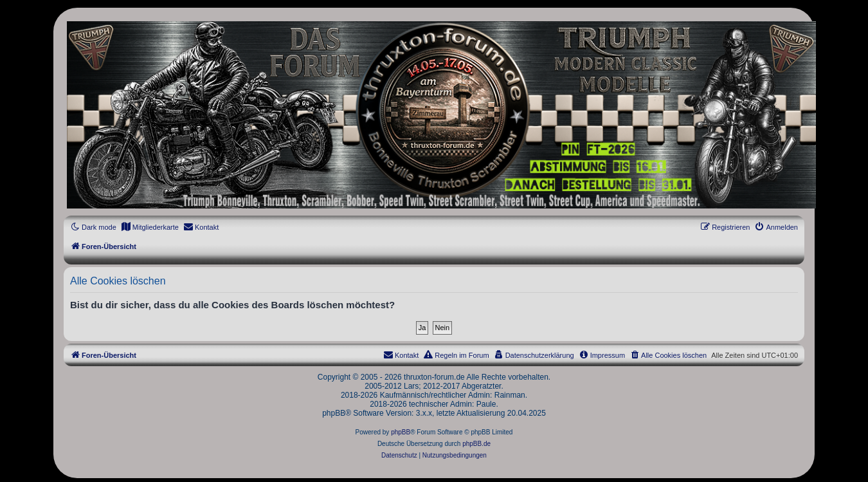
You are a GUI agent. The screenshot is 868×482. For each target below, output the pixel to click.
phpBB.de (476, 444)
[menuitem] (150, 227)
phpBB (401, 432)
